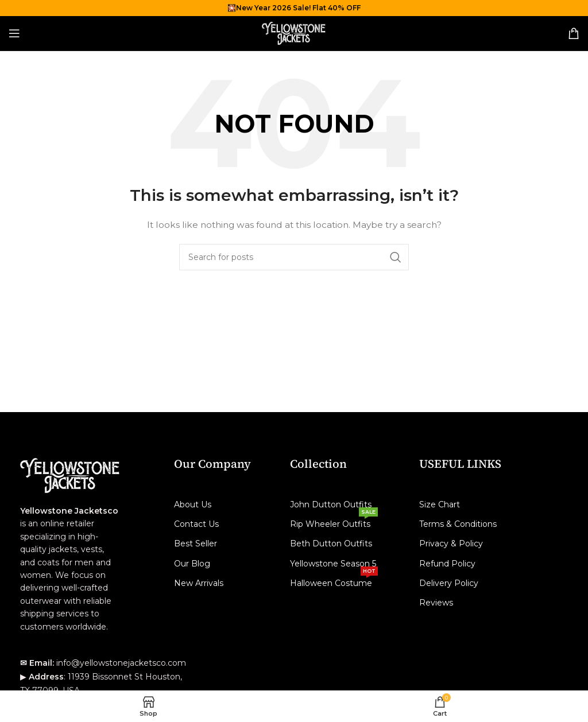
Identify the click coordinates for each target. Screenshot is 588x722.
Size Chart (440, 504)
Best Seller (196, 544)
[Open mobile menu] (14, 33)
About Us (193, 504)
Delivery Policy (449, 583)
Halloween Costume (334, 581)
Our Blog (192, 564)
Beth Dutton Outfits (331, 544)
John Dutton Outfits (331, 504)
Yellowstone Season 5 (333, 564)
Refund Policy (447, 564)
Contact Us (196, 524)
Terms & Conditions (458, 524)
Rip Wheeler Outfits (334, 522)
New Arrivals (199, 583)
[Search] (294, 257)
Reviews (436, 603)
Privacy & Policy (451, 544)
